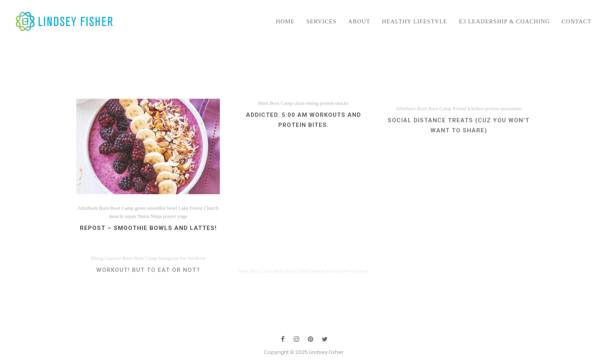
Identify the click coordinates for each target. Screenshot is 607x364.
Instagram (168, 270)
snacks (342, 113)
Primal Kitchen (468, 122)
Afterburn (406, 122)
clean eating (306, 113)
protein (327, 113)
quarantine (511, 122)
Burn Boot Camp (275, 113)
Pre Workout (193, 270)
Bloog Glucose (106, 270)
